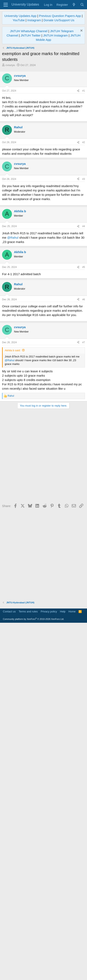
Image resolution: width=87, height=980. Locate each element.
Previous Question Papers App (60, 16)
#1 (84, 178)
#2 (84, 319)
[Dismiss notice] (81, 31)
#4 (84, 492)
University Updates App (20, 16)
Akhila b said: (13, 706)
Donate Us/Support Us (59, 20)
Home (72, 967)
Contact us (9, 967)
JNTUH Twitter (31, 35)
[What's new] (74, 5)
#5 (84, 533)
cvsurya (10, 65)
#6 (84, 565)
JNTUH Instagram (56, 35)
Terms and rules (28, 967)
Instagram (34, 20)
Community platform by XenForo (34, 974)
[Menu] (6, 5)
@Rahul (13, 503)
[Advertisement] (43, 113)
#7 (84, 698)
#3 (84, 356)
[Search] (82, 5)
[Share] (78, 178)
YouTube (19, 20)
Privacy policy (49, 967)
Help (63, 967)
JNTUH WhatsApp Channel (29, 31)
